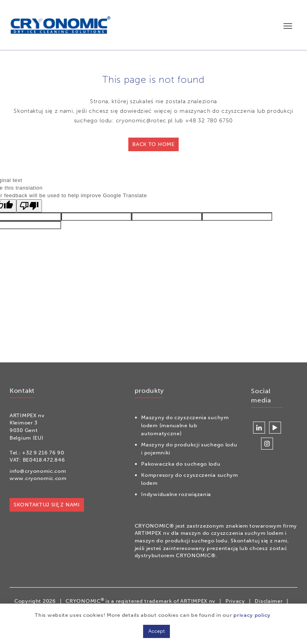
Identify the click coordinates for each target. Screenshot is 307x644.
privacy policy (252, 615)
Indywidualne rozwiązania (176, 494)
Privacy (235, 601)
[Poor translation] (29, 206)
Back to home (153, 144)
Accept (156, 631)
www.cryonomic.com (38, 478)
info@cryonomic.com (38, 471)
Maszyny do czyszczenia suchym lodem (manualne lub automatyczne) (185, 425)
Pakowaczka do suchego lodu (181, 464)
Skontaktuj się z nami (47, 505)
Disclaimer (269, 601)
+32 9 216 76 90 (43, 453)
